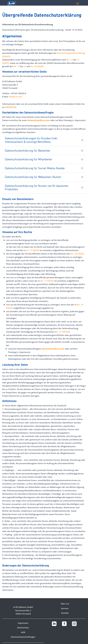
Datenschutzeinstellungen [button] (23, 637)
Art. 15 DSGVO (33, 250)
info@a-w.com (16, 97)
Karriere (65, 608)
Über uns (65, 604)
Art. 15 (17, 66)
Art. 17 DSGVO (47, 281)
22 (24, 66)
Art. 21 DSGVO (62, 332)
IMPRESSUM (11, 107)
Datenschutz (23, 628)
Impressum (23, 623)
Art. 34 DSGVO (37, 66)
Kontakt (65, 613)
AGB (23, 632)
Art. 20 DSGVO (77, 254)
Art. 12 (70, 60)
